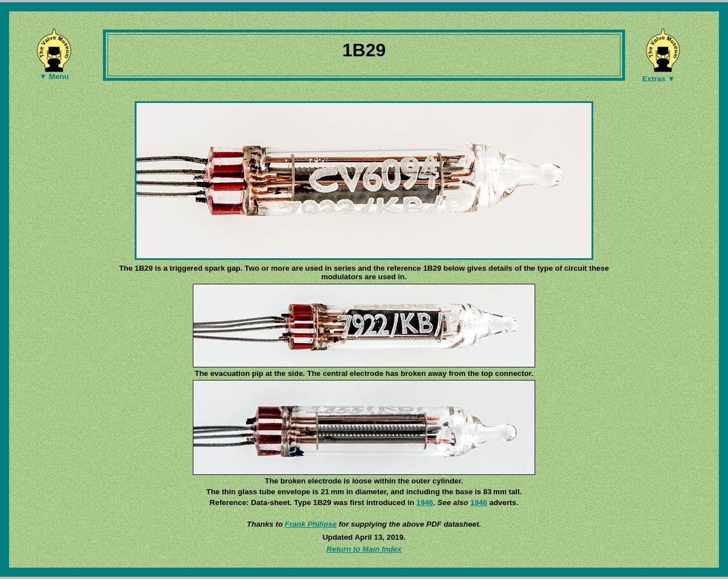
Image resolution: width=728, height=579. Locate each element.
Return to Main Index (364, 549)
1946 (425, 503)
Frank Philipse (311, 524)
